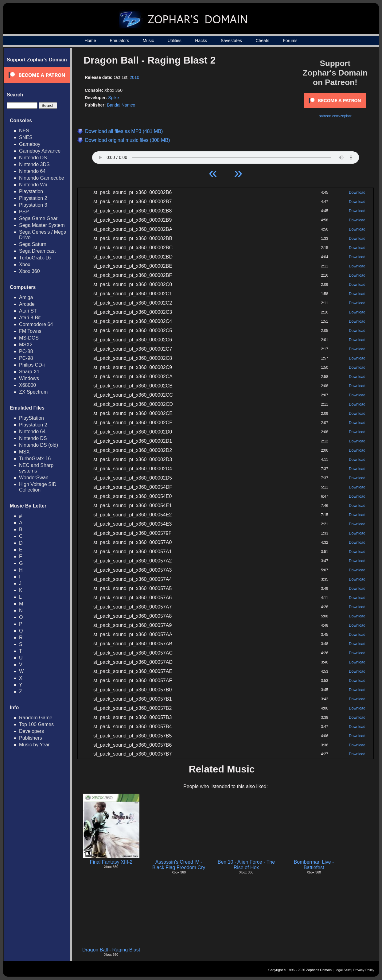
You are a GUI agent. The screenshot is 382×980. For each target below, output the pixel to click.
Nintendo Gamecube (42, 178)
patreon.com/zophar (335, 116)
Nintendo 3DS (34, 164)
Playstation (31, 191)
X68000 (27, 385)
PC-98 (26, 358)
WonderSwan (34, 478)
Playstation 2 (33, 198)
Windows (29, 378)
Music (148, 41)
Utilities (175, 41)
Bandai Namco (121, 105)
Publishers (31, 738)
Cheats (262, 41)
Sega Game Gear (38, 218)
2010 (134, 77)
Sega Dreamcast (37, 251)
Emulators (119, 41)
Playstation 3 (33, 205)
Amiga (26, 297)
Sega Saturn (33, 244)
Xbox (25, 264)
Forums (290, 41)
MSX (24, 452)
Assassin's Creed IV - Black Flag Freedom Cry (179, 865)
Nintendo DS (33, 158)
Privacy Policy (364, 970)
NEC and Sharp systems (36, 468)
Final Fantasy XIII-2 (111, 862)
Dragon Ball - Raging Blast (111, 950)
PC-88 (26, 351)
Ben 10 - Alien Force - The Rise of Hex (246, 865)
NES (24, 131)
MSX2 (26, 345)
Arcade (27, 304)
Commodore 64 (36, 324)
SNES (26, 137)
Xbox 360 (29, 271)
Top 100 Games (36, 724)
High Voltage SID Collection (38, 487)
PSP (24, 212)
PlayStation (31, 418)
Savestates (231, 41)
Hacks (201, 41)
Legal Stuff (342, 970)
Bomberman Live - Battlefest (314, 865)
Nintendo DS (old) (39, 445)
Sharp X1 (29, 372)
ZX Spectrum (33, 392)
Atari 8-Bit (30, 318)
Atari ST (28, 311)
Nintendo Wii (33, 185)
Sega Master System (42, 225)
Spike (113, 98)
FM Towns (30, 331)
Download (357, 192)
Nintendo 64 (32, 171)
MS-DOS (29, 338)
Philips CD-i (32, 365)
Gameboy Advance (40, 151)
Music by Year (34, 745)
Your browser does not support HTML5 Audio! (226, 156)
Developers (31, 731)
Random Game (36, 718)
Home (90, 41)
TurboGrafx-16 (35, 258)
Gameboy (30, 144)
